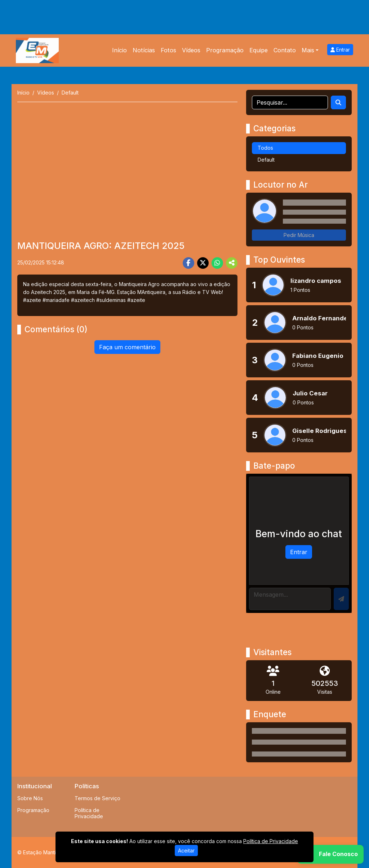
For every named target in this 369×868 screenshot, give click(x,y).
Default (266, 160)
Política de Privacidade (89, 813)
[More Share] (232, 263)
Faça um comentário (127, 347)
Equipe (259, 50)
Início (119, 50)
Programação (225, 50)
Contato (285, 50)
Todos (265, 148)
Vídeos (191, 50)
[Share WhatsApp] (217, 263)
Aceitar (186, 851)
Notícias (144, 50)
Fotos (168, 50)
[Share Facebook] (188, 263)
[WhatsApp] (330, 854)
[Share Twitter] (203, 263)
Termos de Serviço (97, 798)
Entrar (340, 50)
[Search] (338, 102)
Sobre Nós (30, 798)
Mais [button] (308, 50)
